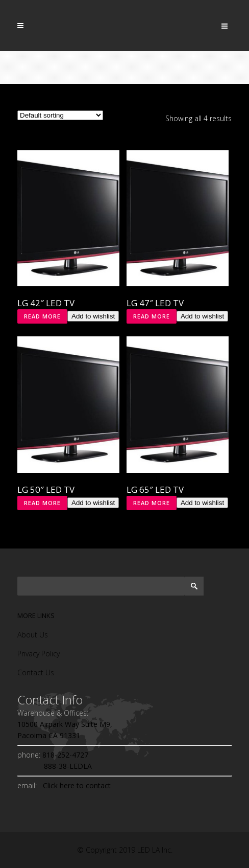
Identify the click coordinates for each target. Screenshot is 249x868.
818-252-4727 (64, 755)
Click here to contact (75, 785)
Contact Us (36, 672)
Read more (42, 316)
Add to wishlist (93, 316)
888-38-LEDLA (55, 766)
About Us (33, 635)
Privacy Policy (39, 654)
